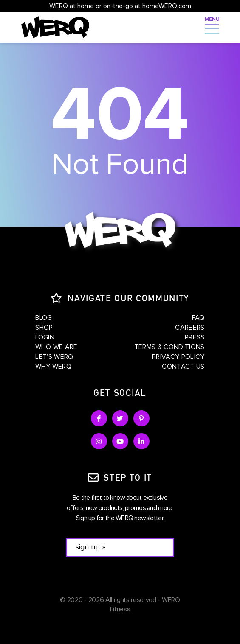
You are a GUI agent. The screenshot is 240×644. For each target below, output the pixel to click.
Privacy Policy (178, 357)
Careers (190, 328)
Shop (44, 328)
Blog (44, 318)
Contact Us (183, 367)
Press (195, 337)
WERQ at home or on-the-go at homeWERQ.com (120, 6)
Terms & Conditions (169, 347)
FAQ (198, 318)
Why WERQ (54, 367)
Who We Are (56, 347)
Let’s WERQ (54, 357)
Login (45, 337)
